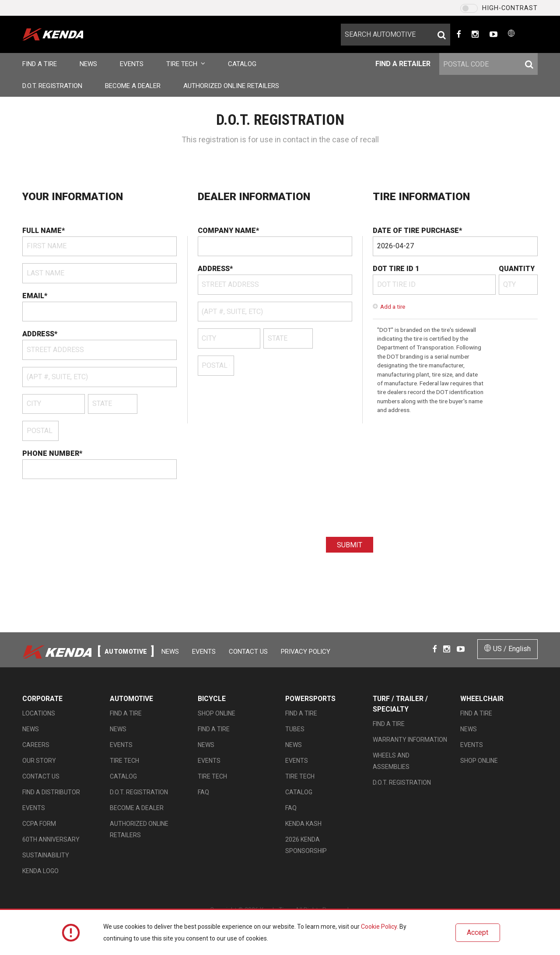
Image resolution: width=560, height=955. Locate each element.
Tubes (295, 729)
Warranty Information (410, 740)
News (88, 64)
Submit (350, 545)
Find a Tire (40, 64)
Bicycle (212, 699)
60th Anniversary (51, 840)
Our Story (39, 761)
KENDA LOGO (40, 871)
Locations (39, 714)
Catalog (242, 64)
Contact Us (248, 652)
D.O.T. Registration (52, 86)
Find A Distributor (51, 793)
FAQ (203, 793)
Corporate (43, 699)
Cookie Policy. (380, 927)
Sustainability (46, 856)
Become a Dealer (133, 86)
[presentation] (253, 545)
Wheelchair (482, 699)
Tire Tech (186, 64)
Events (132, 64)
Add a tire (389, 307)
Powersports (311, 699)
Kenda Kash (303, 824)
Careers (36, 745)
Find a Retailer (403, 64)
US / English (507, 649)
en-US (67, 34)
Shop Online (217, 714)
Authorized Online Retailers (231, 86)
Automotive (132, 699)
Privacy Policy (306, 652)
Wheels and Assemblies (391, 761)
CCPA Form (39, 824)
